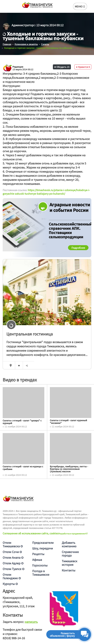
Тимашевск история (70, 563)
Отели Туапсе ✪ (14, 569)
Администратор (23, 25)
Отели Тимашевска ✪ (13, 544)
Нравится (83, 67)
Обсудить (62, 67)
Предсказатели (43, 543)
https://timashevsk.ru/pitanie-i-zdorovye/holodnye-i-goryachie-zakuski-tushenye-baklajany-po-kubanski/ (46, 192)
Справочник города (70, 554)
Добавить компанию (69, 544)
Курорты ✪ (10, 584)
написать (31, 622)
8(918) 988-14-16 (14, 638)
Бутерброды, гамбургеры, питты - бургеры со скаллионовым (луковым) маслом (69, 469)
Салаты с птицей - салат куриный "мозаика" (68, 421)
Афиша (37, 560)
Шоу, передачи (43, 548)
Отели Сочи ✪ (12, 552)
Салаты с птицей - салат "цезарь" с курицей (22, 422)
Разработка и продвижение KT (73, 533)
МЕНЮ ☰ (80, 6)
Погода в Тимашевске (41, 573)
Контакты (69, 570)
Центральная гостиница (30, 334)
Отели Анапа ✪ (13, 557)
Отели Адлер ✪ (13, 563)
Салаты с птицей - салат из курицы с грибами (23, 468)
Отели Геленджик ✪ (12, 576)
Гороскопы (40, 565)
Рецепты (38, 554)
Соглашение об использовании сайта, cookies (31, 533)
